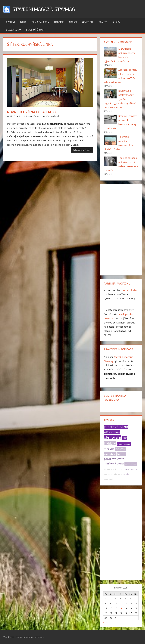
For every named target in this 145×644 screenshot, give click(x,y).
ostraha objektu (117, 474)
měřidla (109, 449)
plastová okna (116, 427)
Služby (116, 22)
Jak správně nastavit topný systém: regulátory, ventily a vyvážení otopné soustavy (120, 99)
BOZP (125, 438)
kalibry (110, 443)
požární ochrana (124, 444)
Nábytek (59, 22)
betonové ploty (131, 464)
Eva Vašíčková (33, 116)
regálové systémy (130, 469)
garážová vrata (114, 459)
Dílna (23, 22)
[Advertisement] (121, 229)
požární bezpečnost (112, 432)
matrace (107, 474)
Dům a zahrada (40, 22)
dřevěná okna (109, 469)
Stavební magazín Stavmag (46, 9)
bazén (121, 454)
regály (127, 474)
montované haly (110, 479)
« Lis (105, 622)
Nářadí (73, 22)
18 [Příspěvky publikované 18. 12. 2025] (121, 608)
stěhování (113, 437)
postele (121, 449)
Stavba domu (13, 30)
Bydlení (10, 22)
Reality (103, 22)
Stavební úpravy (35, 30)
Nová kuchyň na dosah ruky (34, 112)
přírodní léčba (129, 290)
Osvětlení (88, 22)
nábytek (110, 454)
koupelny (119, 469)
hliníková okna (114, 463)
